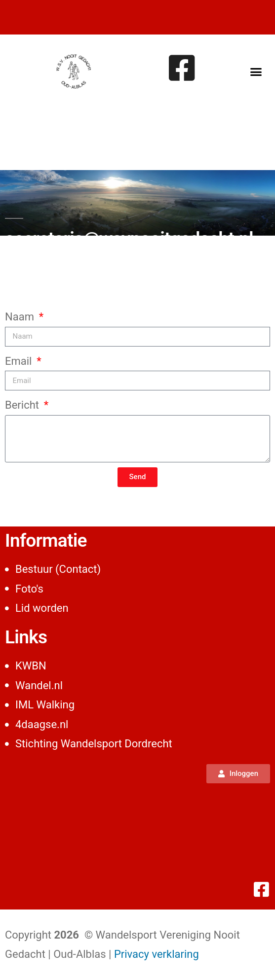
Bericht (23, 405)
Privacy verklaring (157, 954)
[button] (256, 71)
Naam (21, 317)
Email (20, 361)
